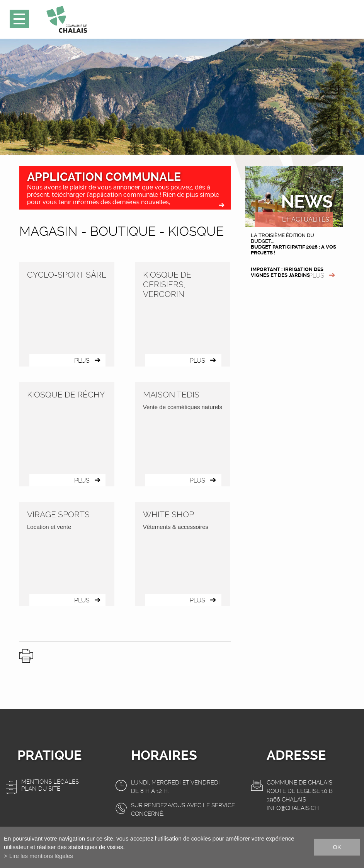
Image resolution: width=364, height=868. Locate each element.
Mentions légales (50, 782)
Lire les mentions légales (41, 856)
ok (337, 847)
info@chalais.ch (293, 808)
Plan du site (41, 789)
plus (316, 275)
